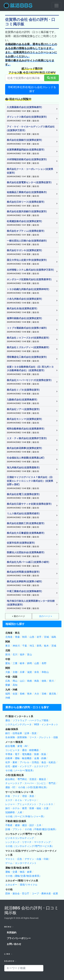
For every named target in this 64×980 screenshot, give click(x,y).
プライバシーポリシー (19, 938)
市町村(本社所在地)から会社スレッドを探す (32, 89)
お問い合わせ (14, 944)
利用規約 (12, 933)
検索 (52, 78)
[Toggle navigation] (56, 6)
